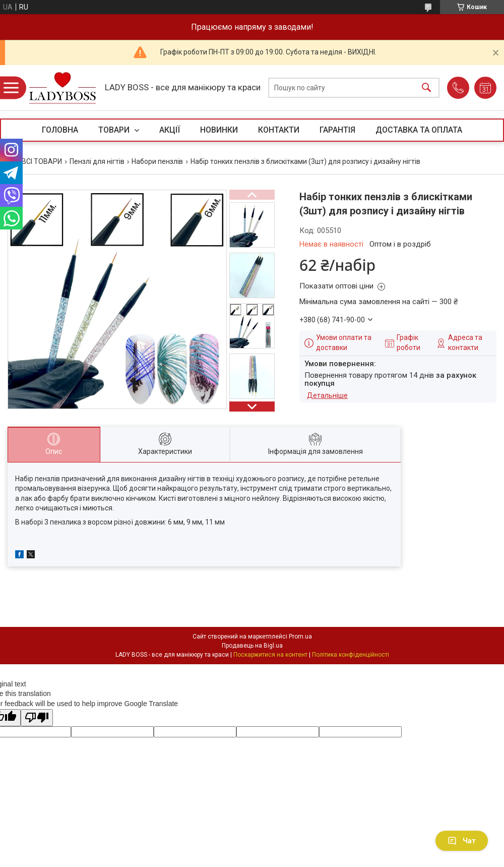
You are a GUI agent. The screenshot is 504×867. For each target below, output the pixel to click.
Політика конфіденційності (351, 655)
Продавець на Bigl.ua (252, 646)
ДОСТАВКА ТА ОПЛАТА (419, 130)
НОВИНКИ (219, 130)
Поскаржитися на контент (270, 655)
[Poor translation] (37, 718)
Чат (462, 841)
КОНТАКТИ (279, 130)
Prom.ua (300, 637)
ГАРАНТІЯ (337, 130)
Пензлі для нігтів (97, 161)
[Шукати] (426, 88)
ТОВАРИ (115, 130)
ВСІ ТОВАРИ (42, 161)
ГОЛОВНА (60, 130)
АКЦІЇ (170, 130)
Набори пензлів (157, 161)
